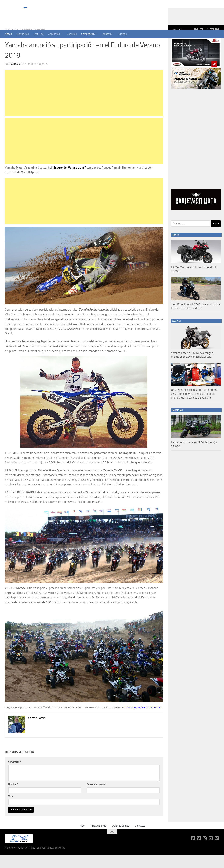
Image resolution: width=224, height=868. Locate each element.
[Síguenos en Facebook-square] (196, 43)
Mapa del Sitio (98, 839)
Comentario (15, 775)
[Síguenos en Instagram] (206, 43)
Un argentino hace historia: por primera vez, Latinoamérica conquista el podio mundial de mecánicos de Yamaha (194, 407)
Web (11, 809)
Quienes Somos (121, 839)
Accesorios (54, 34)
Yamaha (40, 43)
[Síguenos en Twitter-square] (201, 43)
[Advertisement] (84, 106)
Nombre (13, 798)
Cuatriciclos (23, 34)
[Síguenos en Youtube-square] (212, 43)
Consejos (72, 34)
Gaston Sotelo (18, 77)
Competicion (88, 34)
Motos (8, 34)
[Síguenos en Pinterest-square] (217, 43)
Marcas (123, 34)
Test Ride (38, 34)
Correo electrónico (96, 798)
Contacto (140, 839)
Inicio (82, 839)
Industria (107, 34)
